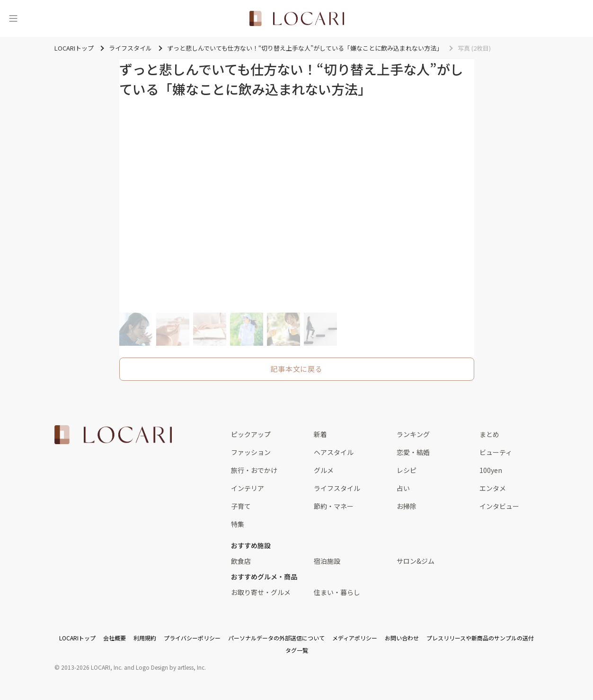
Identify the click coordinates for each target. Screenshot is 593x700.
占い (403, 488)
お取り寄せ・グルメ (261, 592)
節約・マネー (334, 506)
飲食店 (241, 561)
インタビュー (499, 506)
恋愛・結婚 (413, 452)
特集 (238, 524)
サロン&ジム (416, 561)
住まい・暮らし (337, 592)
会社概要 (115, 638)
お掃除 (407, 506)
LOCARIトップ (77, 638)
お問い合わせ (402, 638)
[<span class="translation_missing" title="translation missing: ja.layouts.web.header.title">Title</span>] (297, 18)
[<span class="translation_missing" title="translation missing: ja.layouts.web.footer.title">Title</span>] (113, 435)
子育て (241, 506)
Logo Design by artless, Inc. (171, 667)
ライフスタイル (337, 488)
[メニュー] (13, 18)
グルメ (324, 470)
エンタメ (493, 488)
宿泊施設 (327, 561)
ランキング (413, 434)
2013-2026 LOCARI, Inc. (92, 667)
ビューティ (496, 452)
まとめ (489, 434)
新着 (320, 434)
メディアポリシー (355, 638)
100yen (491, 470)
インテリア (248, 488)
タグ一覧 (297, 650)
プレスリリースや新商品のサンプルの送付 (480, 638)
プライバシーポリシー (192, 638)
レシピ (407, 470)
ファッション (251, 452)
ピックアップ (251, 434)
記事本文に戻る (296, 369)
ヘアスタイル (334, 452)
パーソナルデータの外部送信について (276, 638)
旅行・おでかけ (254, 470)
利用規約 (145, 638)
